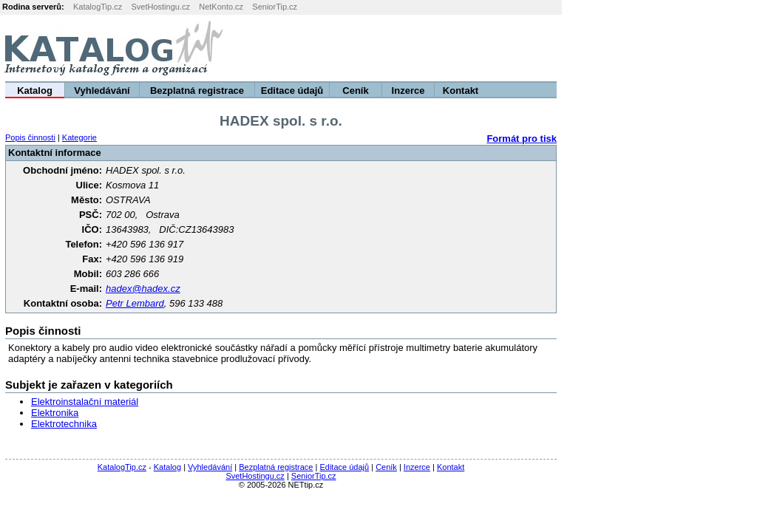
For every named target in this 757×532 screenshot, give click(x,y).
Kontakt (461, 91)
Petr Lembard (135, 303)
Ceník (355, 91)
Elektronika (55, 413)
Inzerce (408, 91)
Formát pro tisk (522, 139)
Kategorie (79, 137)
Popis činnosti (30, 137)
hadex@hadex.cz (143, 289)
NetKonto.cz (221, 7)
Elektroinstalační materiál (85, 402)
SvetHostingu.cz (160, 7)
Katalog (35, 91)
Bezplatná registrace (197, 91)
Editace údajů (292, 91)
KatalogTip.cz (98, 7)
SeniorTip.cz (275, 7)
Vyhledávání (102, 91)
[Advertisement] (573, 48)
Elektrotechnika (64, 424)
